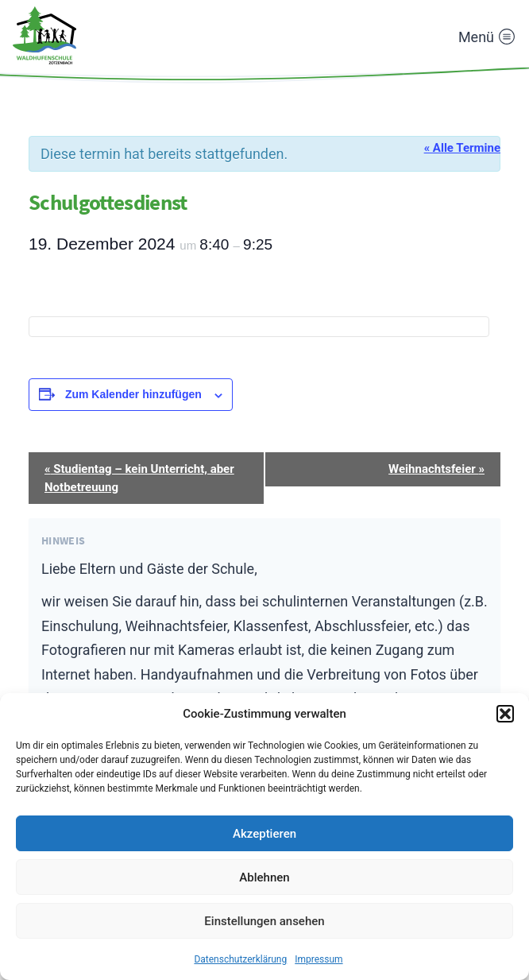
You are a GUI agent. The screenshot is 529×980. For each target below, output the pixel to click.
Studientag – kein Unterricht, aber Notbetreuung (139, 478)
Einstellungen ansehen (264, 921)
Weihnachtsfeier (436, 469)
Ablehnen (264, 877)
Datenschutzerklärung (240, 959)
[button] (505, 714)
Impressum (319, 959)
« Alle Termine (462, 148)
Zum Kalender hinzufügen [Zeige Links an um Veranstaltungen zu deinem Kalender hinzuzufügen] (133, 394)
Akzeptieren (264, 834)
